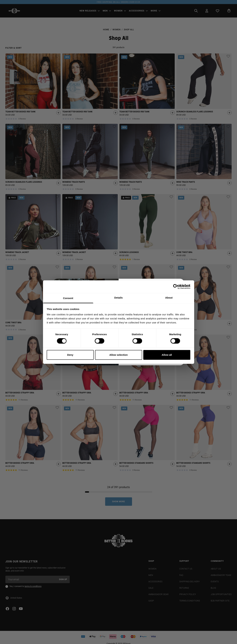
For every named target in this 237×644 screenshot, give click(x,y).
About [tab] (169, 297)
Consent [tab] (68, 298)
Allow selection (118, 355)
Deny (70, 355)
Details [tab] (119, 297)
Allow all (167, 355)
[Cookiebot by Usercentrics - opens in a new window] (176, 287)
